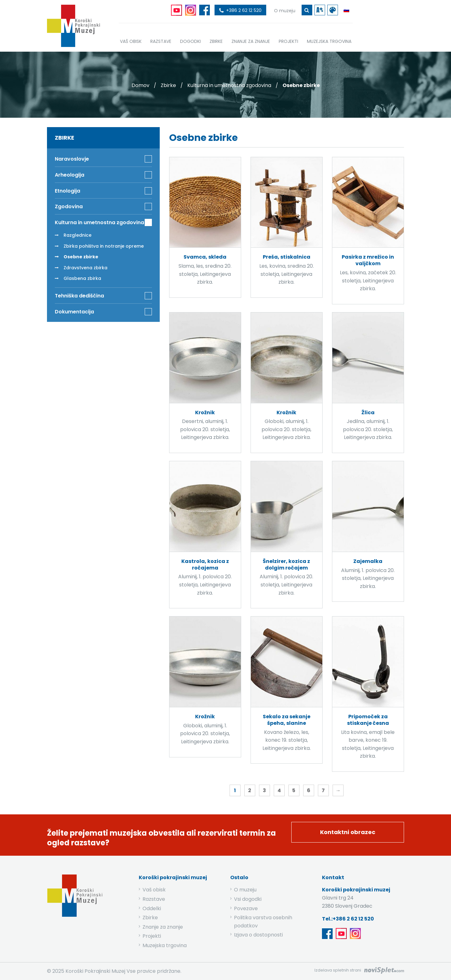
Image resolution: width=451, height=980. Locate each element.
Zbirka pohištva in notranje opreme (104, 246)
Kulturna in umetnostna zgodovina (229, 85)
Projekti (152, 936)
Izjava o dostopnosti (258, 935)
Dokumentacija (74, 312)
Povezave (246, 908)
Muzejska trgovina (165, 945)
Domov (140, 85)
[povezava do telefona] (240, 10)
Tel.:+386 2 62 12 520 (348, 919)
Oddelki (152, 908)
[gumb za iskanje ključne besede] (307, 10)
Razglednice (78, 235)
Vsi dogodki (248, 899)
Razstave (154, 899)
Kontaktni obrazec (348, 832)
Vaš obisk (154, 890)
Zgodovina (69, 206)
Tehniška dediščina (79, 296)
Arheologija (70, 175)
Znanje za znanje (163, 927)
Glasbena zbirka (82, 278)
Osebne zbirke (81, 257)
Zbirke (168, 85)
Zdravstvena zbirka (86, 268)
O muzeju (245, 890)
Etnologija (67, 191)
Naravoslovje (72, 159)
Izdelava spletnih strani (338, 970)
